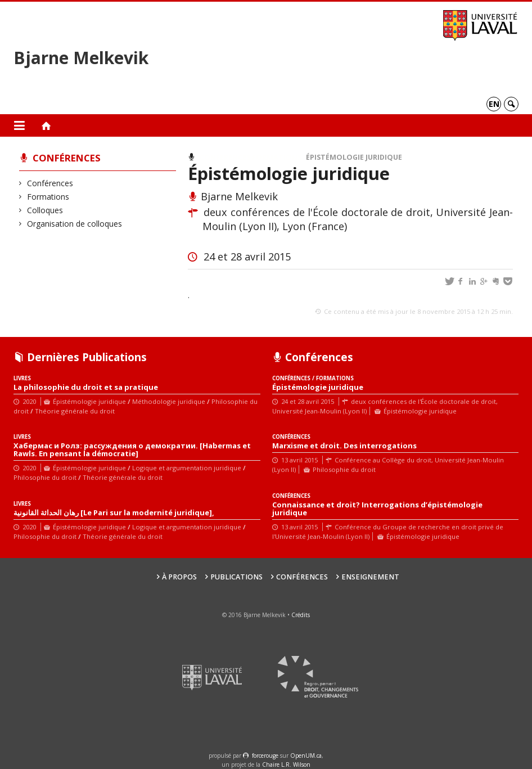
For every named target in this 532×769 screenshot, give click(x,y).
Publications (236, 577)
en (494, 104)
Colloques (45, 210)
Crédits (301, 615)
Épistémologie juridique (354, 157)
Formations (48, 197)
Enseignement (370, 577)
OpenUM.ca (306, 755)
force (265, 755)
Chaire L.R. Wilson (286, 764)
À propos (179, 577)
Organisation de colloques (75, 224)
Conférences (67, 158)
